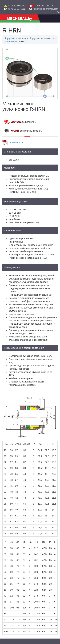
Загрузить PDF (16, 142)
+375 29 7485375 (44, 6)
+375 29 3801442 (17, 6)
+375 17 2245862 (17, 9)
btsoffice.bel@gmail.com (46, 9)
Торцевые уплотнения (16, 38)
